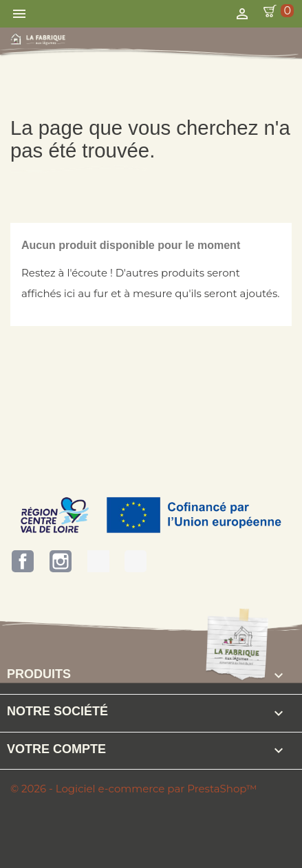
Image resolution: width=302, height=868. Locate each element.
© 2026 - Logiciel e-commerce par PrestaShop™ (133, 789)
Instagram (61, 561)
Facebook (23, 561)
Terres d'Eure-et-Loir (98, 561)
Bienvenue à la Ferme (136, 561)
